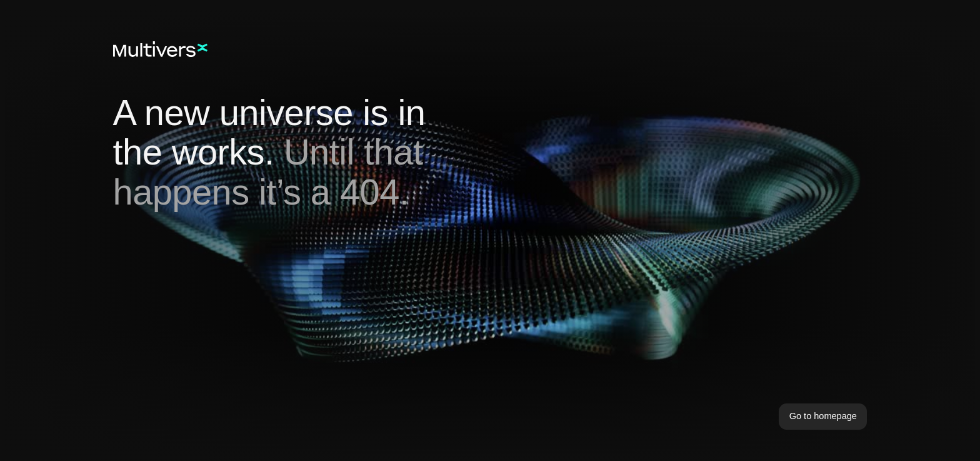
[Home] (161, 49)
